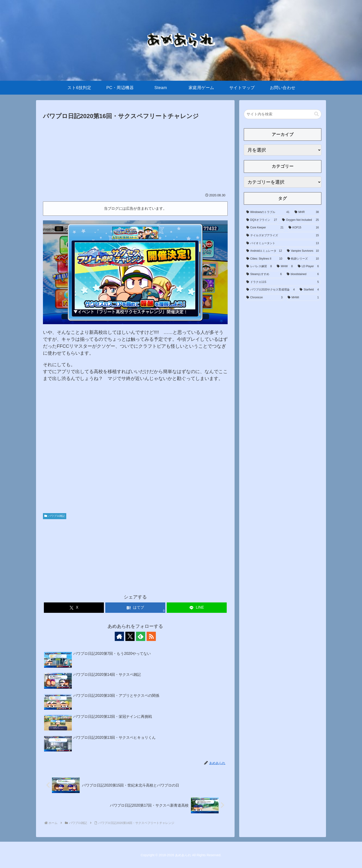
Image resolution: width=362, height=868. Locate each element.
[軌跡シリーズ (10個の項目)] (303, 259)
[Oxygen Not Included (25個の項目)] (300, 220)
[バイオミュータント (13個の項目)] (283, 243)
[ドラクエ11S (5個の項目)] (283, 282)
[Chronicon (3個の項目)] (264, 298)
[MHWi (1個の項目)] (303, 298)
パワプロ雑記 (55, 516)
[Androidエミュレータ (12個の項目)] (264, 251)
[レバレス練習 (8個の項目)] (259, 266)
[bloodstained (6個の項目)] (303, 274)
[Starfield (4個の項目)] (309, 290)
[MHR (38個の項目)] (307, 212)
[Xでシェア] (74, 608)
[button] (317, 114)
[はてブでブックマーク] (135, 608)
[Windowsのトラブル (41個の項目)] (268, 212)
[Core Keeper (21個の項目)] (265, 228)
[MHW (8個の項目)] (285, 266)
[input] (283, 114)
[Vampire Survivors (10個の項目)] (303, 251)
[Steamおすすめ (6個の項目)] (264, 274)
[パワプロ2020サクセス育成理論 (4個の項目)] (270, 290)
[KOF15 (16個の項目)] (304, 228)
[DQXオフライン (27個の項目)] (262, 220)
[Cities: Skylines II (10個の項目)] (264, 259)
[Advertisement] (135, 156)
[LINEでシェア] (197, 608)
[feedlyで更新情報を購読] (141, 636)
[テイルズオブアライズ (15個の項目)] (283, 236)
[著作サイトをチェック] (119, 636)
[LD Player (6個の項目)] (308, 266)
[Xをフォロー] (130, 636)
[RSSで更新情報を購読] (151, 636)
